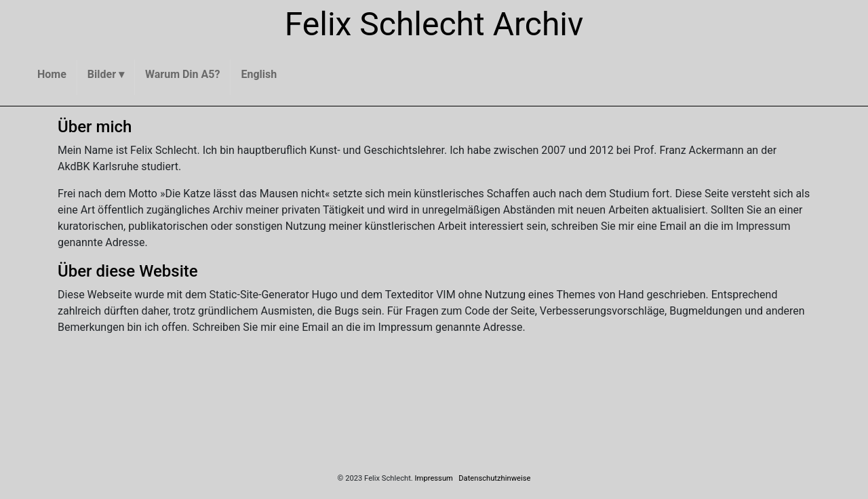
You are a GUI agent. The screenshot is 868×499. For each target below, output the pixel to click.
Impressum (434, 478)
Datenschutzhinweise (494, 478)
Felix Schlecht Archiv (434, 24)
